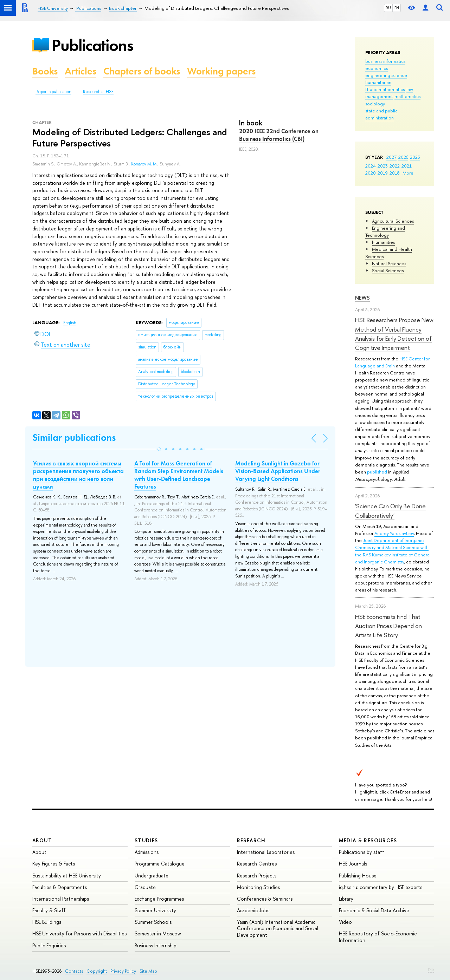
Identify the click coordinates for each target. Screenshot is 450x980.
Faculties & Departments (60, 887)
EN (397, 8)
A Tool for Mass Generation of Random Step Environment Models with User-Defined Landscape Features (179, 475)
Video (345, 922)
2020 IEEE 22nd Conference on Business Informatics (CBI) (279, 135)
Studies (146, 840)
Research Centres (257, 864)
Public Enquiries (49, 945)
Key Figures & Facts (54, 864)
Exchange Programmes (159, 899)
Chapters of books (142, 71)
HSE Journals (353, 864)
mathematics (407, 96)
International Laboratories (266, 852)
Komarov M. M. (144, 164)
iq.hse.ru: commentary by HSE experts (381, 887)
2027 (391, 157)
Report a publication (53, 92)
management (379, 96)
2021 (407, 166)
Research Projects (257, 876)
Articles (81, 71)
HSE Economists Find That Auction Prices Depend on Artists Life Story (388, 626)
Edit (431, 970)
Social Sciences (388, 270)
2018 (395, 173)
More (408, 173)
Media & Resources (368, 840)
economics (377, 68)
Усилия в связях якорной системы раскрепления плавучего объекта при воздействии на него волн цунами (78, 475)
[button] (159, 449)
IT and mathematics (385, 89)
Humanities (383, 242)
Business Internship (156, 945)
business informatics (385, 61)
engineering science (386, 75)
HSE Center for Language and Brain (392, 362)
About (42, 840)
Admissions (147, 852)
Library (346, 899)
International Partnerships (61, 899)
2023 (383, 166)
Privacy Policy (123, 971)
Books (45, 71)
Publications (92, 45)
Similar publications (74, 437)
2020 (371, 173)
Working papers (221, 71)
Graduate (145, 887)
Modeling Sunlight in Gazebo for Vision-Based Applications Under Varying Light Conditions (278, 471)
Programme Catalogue (160, 864)
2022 (395, 166)
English (70, 323)
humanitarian (378, 82)
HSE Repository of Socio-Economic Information (378, 937)
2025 (415, 157)
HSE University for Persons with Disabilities (79, 933)
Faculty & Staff (49, 910)
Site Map (148, 971)
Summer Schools (153, 922)
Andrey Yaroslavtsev (394, 533)
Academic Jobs (253, 910)
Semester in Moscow (158, 933)
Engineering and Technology (385, 231)
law (410, 89)
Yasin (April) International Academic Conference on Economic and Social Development (278, 928)
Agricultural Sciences (393, 221)
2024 (371, 166)
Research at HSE (98, 92)
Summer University (155, 910)
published (377, 472)
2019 (383, 173)
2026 (403, 157)
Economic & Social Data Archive (374, 910)
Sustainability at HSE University (67, 876)
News (362, 298)
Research (251, 840)
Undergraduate (152, 876)
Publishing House (358, 876)
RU (388, 8)
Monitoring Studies (258, 887)
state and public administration (381, 114)
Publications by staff (362, 852)
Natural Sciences (389, 263)
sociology (375, 104)
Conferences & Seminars (265, 899)
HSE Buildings (47, 922)
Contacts (74, 971)
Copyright (97, 971)
